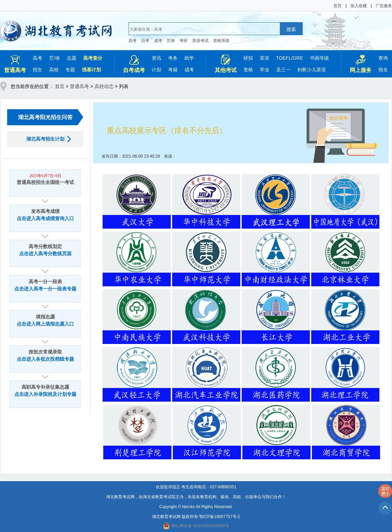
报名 (383, 70)
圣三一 (283, 70)
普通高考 (79, 86)
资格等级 (221, 41)
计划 (156, 70)
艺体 (171, 41)
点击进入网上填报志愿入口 (45, 324)
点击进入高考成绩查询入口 (45, 219)
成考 (158, 41)
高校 (54, 70)
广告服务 (384, 6)
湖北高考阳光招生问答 (45, 117)
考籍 (173, 70)
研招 (248, 58)
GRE (298, 58)
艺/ (52, 58)
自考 (145, 41)
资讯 (156, 58)
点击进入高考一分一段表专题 (45, 289)
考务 (173, 58)
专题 (70, 70)
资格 (248, 70)
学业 (265, 70)
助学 (189, 58)
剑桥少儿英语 (312, 70)
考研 (183, 41)
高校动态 (104, 86)
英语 (265, 58)
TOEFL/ (284, 58)
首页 (337, 6)
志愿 (72, 58)
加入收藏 (359, 6)
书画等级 (319, 58)
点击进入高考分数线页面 (45, 254)
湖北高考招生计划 (45, 139)
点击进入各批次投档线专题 (45, 359)
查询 (383, 58)
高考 (133, 41)
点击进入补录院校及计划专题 (45, 394)
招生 (37, 70)
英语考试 (200, 41)
